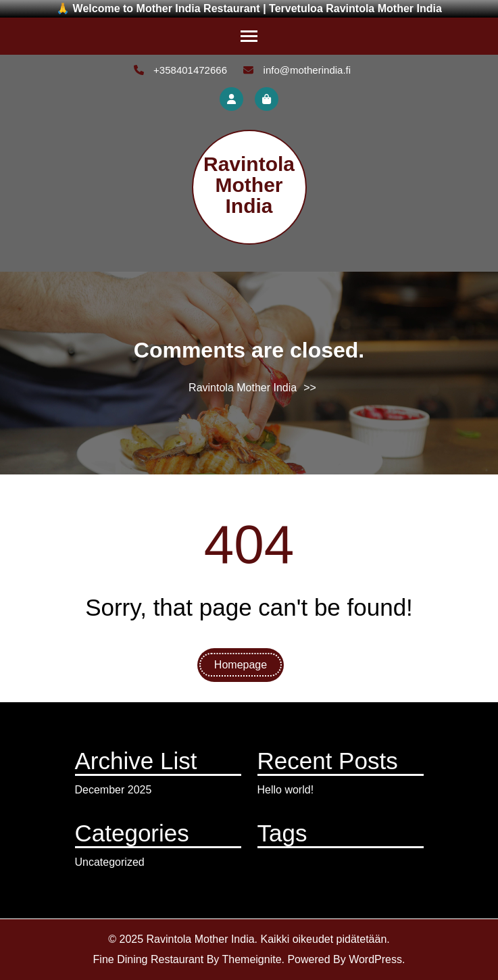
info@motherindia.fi (297, 70)
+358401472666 (180, 70)
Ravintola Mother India (249, 185)
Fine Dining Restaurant (149, 959)
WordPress (375, 959)
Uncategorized (110, 862)
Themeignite (251, 959)
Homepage (241, 665)
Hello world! (286, 790)
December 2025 (114, 790)
